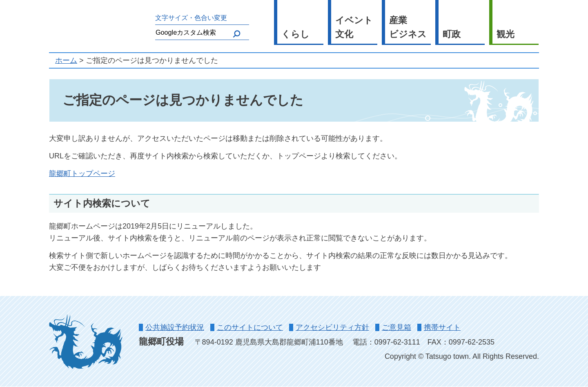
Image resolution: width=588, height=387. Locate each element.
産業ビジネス (408, 27)
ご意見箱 (396, 327)
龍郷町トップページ (82, 173)
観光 (506, 34)
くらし (295, 34)
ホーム (66, 60)
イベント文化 (354, 27)
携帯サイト (442, 327)
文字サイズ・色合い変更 (191, 18)
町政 (452, 34)
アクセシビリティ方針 (332, 327)
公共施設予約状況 (175, 327)
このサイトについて (250, 327)
